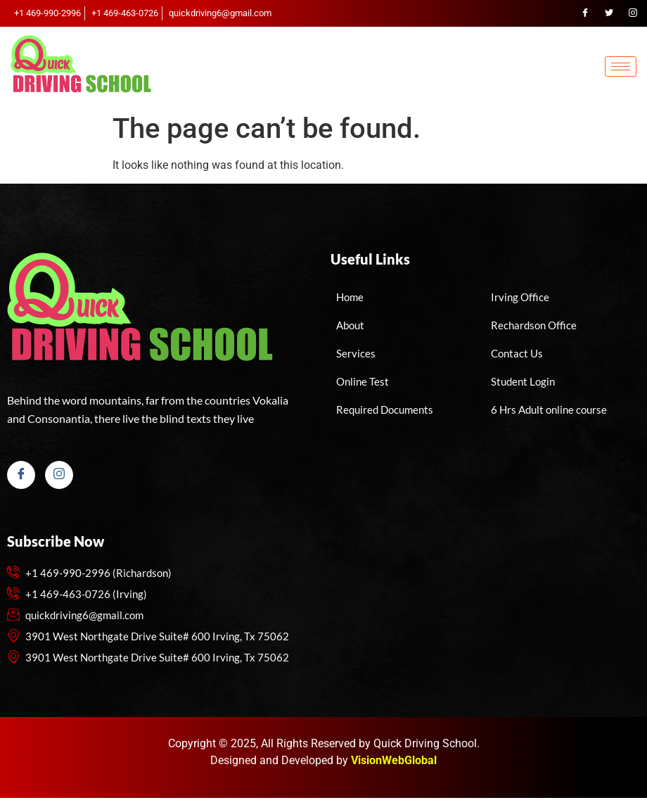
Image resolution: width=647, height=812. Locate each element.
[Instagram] (633, 13)
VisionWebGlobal (394, 760)
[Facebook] (585, 13)
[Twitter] (609, 13)
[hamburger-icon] (621, 66)
